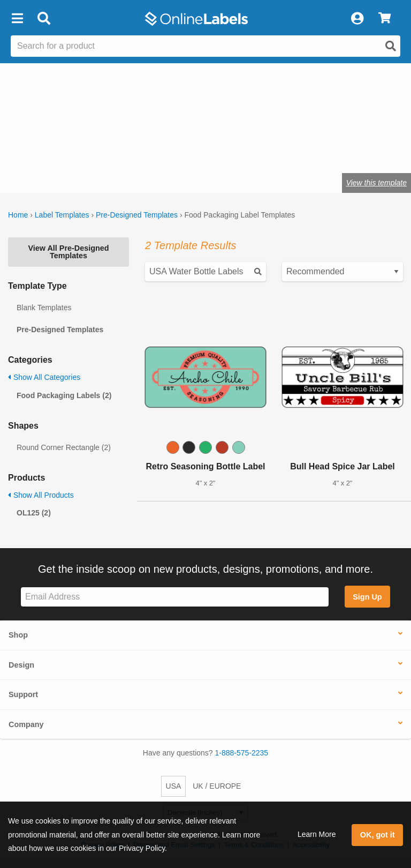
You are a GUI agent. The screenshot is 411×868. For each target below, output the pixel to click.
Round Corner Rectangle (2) (64, 447)
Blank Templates (44, 308)
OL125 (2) (34, 513)
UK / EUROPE (217, 786)
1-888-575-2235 (242, 753)
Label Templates (62, 215)
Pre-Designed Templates (137, 215)
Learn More (317, 834)
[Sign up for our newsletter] (175, 597)
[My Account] (357, 19)
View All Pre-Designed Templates (68, 252)
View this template (376, 183)
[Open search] (391, 46)
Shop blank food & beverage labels (90, 149)
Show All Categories (44, 377)
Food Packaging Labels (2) (64, 395)
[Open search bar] (44, 19)
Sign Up (367, 597)
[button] (17, 19)
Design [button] (21, 665)
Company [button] (26, 724)
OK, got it (378, 835)
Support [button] (23, 694)
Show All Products (41, 495)
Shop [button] (18, 635)
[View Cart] (385, 19)
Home (18, 215)
